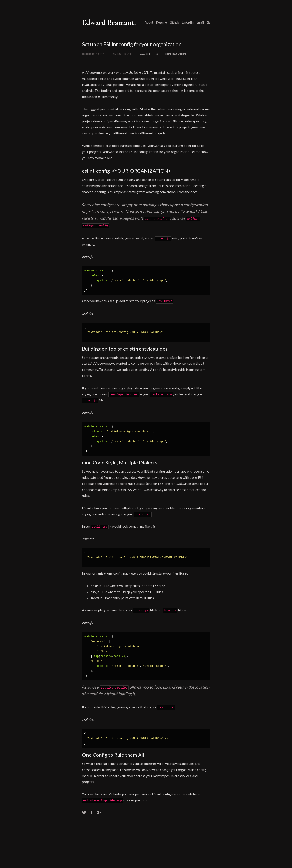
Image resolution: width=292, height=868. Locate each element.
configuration (176, 54)
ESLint (186, 78)
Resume (161, 22)
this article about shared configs (125, 186)
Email (200, 22)
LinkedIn (188, 22)
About (149, 22)
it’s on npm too (135, 799)
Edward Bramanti (109, 22)
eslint (159, 54)
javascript (146, 54)
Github (174, 22)
